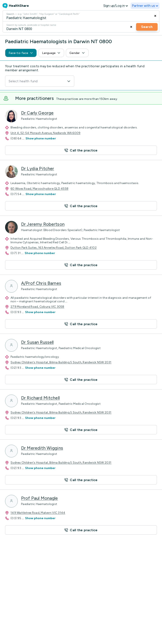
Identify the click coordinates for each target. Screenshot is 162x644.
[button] (81, 150)
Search (147, 27)
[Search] (81, 16)
